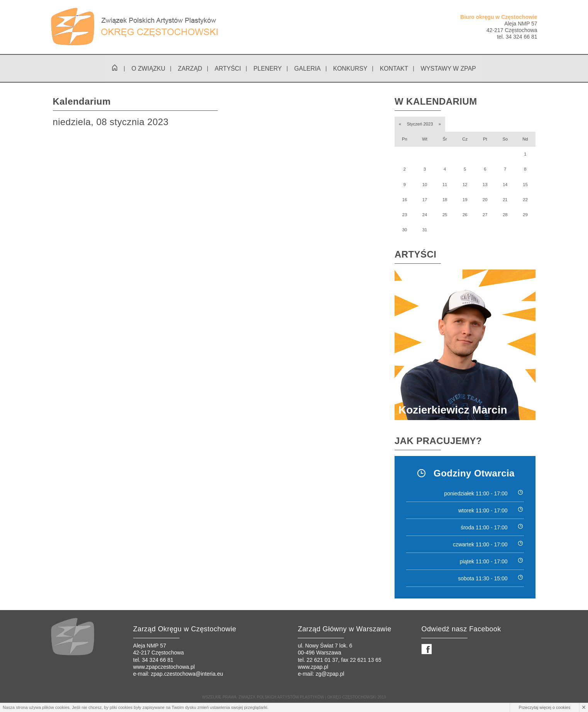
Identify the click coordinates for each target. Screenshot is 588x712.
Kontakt (394, 69)
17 (425, 200)
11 (445, 185)
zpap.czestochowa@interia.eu (187, 674)
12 (465, 185)
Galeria (307, 69)
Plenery (267, 69)
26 (465, 215)
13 (485, 185)
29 (525, 215)
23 (405, 215)
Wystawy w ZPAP (449, 69)
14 (505, 185)
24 (425, 215)
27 (485, 215)
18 (445, 200)
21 (505, 200)
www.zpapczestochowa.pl (164, 667)
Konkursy (350, 69)
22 (525, 200)
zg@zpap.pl (330, 674)
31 (425, 230)
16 (405, 200)
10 (425, 185)
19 (465, 200)
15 (525, 185)
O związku (147, 69)
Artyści (227, 69)
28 (505, 215)
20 (485, 200)
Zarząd (189, 69)
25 (445, 215)
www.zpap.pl (313, 667)
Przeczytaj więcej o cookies (545, 707)
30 (405, 230)
